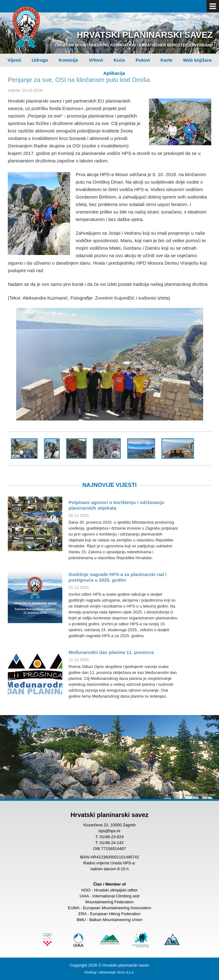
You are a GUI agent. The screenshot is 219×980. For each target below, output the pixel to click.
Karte (166, 60)
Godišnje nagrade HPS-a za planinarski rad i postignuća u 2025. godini (117, 577)
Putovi (143, 60)
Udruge (40, 60)
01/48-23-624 (112, 837)
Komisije (68, 60)
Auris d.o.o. (126, 972)
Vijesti (14, 60)
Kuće (119, 60)
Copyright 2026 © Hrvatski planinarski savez (109, 965)
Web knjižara (197, 60)
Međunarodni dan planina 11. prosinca (111, 652)
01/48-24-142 (112, 843)
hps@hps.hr (109, 831)
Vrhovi (96, 60)
